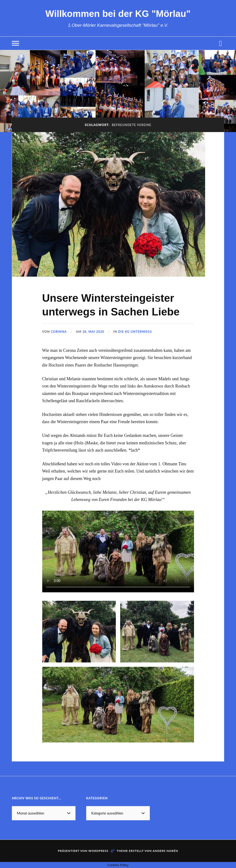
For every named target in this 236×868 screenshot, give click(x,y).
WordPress (98, 851)
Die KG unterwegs (135, 332)
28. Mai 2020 (93, 332)
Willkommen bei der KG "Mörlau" (118, 14)
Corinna (59, 332)
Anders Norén (166, 851)
